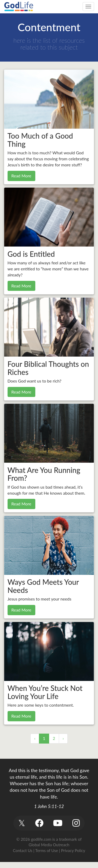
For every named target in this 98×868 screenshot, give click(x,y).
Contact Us (22, 850)
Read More (21, 176)
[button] (22, 823)
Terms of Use (47, 850)
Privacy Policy (73, 850)
